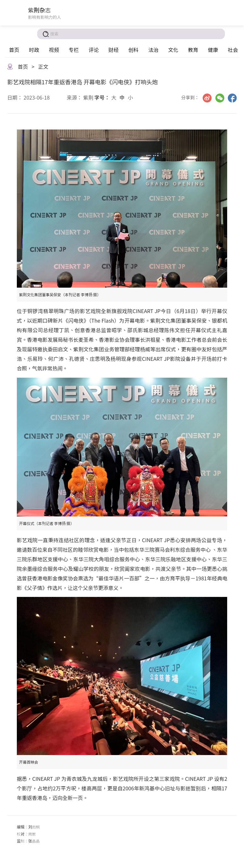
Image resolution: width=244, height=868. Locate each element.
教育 (193, 50)
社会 (233, 50)
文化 (173, 50)
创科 (133, 50)
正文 (43, 66)
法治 (153, 50)
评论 (94, 50)
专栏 (74, 50)
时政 (34, 50)
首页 (14, 50)
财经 (113, 50)
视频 (54, 50)
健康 (213, 50)
